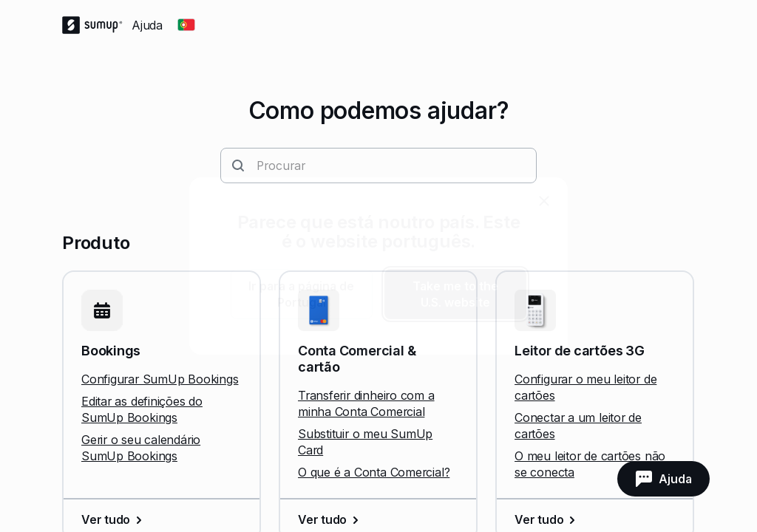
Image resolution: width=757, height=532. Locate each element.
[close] (544, 201)
